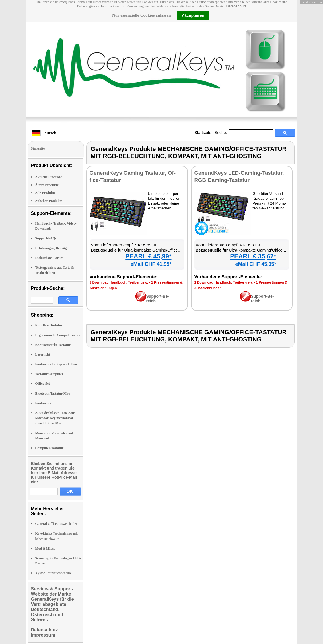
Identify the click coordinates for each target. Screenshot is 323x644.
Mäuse (45, 549)
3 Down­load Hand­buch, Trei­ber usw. (119, 282)
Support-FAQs (46, 238)
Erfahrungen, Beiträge (52, 248)
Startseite (203, 133)
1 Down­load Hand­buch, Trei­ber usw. (224, 282)
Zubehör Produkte (49, 201)
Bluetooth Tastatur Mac (53, 394)
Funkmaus (43, 403)
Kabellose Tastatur (49, 325)
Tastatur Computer (49, 374)
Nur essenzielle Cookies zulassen (142, 15)
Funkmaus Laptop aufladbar (56, 364)
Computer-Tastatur (50, 448)
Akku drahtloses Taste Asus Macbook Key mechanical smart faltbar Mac (55, 418)
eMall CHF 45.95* (256, 264)
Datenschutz (236, 6)
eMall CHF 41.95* (151, 264)
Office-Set (43, 384)
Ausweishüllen (56, 524)
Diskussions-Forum (49, 258)
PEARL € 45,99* (148, 256)
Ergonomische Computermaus (57, 335)
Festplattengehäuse (54, 573)
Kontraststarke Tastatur (53, 345)
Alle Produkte (45, 193)
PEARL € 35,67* (253, 256)
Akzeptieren (193, 15)
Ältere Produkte (47, 185)
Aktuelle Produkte (49, 177)
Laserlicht (43, 354)
